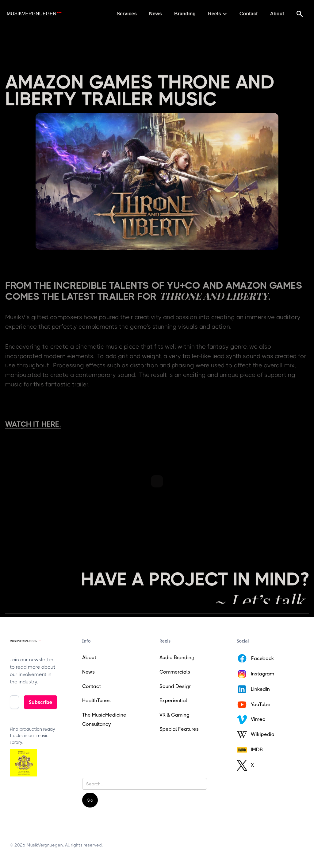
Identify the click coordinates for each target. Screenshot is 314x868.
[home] (34, 14)
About (277, 14)
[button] (218, 14)
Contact (249, 14)
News (155, 14)
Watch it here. (33, 424)
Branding (185, 14)
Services (127, 14)
